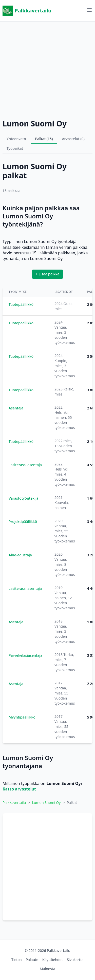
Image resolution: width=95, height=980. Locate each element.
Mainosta (48, 969)
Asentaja (16, 408)
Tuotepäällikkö (21, 304)
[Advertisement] (48, 69)
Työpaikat (15, 148)
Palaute (32, 960)
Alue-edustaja (20, 555)
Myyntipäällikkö (22, 717)
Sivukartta (75, 960)
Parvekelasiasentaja (25, 655)
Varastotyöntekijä (24, 498)
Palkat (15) (44, 139)
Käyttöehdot (53, 960)
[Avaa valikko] (89, 10)
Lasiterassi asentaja (25, 465)
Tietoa (17, 960)
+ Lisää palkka (48, 274)
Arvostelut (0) (73, 139)
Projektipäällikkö (23, 522)
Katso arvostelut (19, 789)
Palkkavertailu (27, 11)
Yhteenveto (16, 139)
